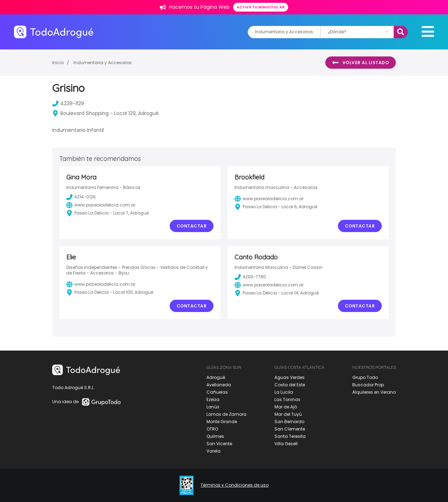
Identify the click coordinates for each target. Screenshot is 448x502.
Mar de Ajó (286, 407)
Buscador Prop (368, 385)
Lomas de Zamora (226, 414)
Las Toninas (287, 399)
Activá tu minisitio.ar (261, 7)
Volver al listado (361, 63)
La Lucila (284, 392)
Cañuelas (217, 392)
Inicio (58, 63)
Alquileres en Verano (374, 392)
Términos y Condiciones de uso (235, 485)
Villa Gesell (286, 444)
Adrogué (216, 377)
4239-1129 (68, 103)
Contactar (192, 226)
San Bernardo (289, 422)
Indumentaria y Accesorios (103, 63)
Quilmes (215, 436)
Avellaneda (219, 385)
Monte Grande (222, 422)
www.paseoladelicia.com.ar (101, 205)
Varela (213, 451)
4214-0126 (81, 197)
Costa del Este (290, 385)
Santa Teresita (290, 436)
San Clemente (290, 429)
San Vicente (219, 444)
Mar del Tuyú (288, 414)
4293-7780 (250, 277)
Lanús (213, 407)
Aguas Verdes (290, 377)
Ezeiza (213, 399)
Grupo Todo (365, 377)
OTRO (212, 429)
